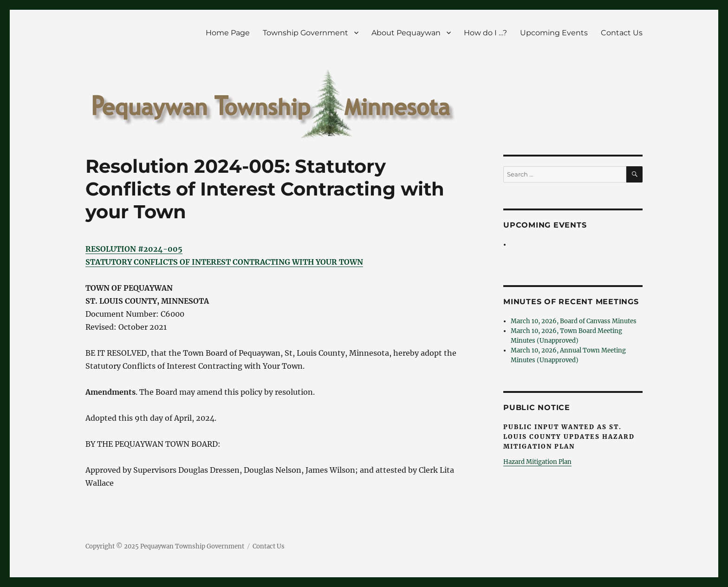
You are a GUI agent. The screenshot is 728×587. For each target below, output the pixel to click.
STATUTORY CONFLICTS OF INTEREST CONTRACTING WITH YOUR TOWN (224, 262)
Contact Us (622, 33)
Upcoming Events (554, 33)
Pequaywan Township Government (192, 546)
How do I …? (485, 33)
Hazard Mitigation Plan (537, 462)
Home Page (228, 33)
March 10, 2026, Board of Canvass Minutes (574, 321)
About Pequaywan (406, 33)
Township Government (305, 33)
